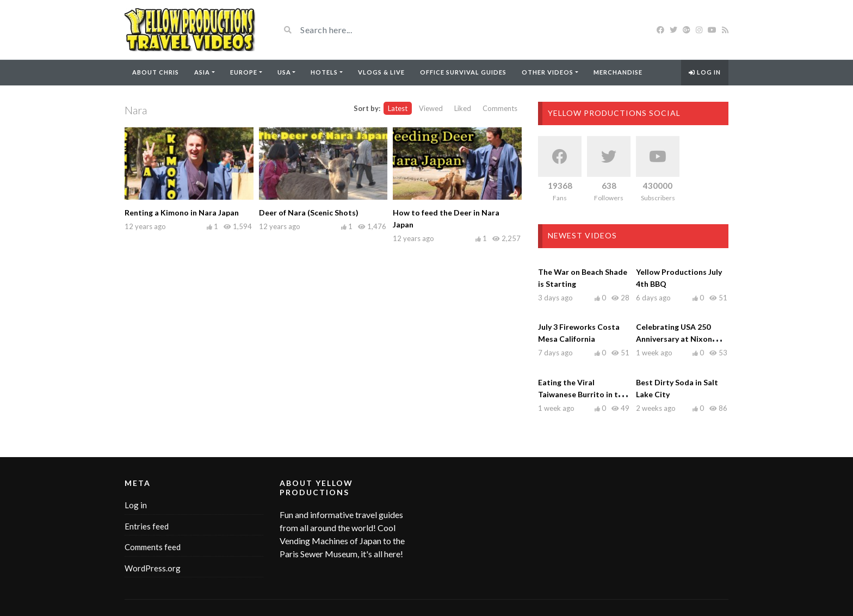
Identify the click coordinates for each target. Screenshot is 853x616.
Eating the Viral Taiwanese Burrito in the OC (582, 394)
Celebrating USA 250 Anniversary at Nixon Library (674, 339)
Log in (705, 72)
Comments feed (153, 547)
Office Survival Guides (463, 72)
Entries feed (147, 526)
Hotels (324, 72)
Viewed (431, 108)
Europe (244, 72)
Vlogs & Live (381, 72)
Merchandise (618, 72)
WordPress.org (153, 568)
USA (284, 72)
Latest (398, 108)
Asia (202, 72)
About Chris (156, 72)
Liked (463, 108)
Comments (500, 108)
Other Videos (548, 72)
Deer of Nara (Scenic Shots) (309, 212)
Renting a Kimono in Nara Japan (182, 212)
